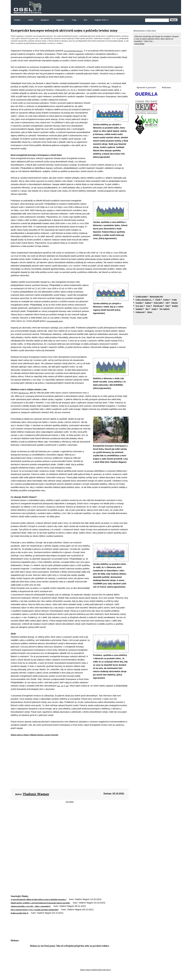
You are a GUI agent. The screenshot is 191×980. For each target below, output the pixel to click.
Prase (149, 306)
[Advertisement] (129, 7)
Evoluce (166, 300)
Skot (147, 309)
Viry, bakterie (165, 309)
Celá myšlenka (139, 44)
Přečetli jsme (158, 306)
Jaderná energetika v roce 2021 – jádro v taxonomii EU (31, 906)
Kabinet (148, 303)
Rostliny (175, 306)
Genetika (139, 303)
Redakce (17, 20)
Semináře (139, 309)
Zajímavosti (140, 312)
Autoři (31, 20)
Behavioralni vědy (156, 297)
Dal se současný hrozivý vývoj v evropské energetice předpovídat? (35, 910)
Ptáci (167, 306)
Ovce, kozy (140, 306)
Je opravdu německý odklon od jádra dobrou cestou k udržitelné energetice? (39, 900)
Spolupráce (45, 20)
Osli (167, 303)
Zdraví (150, 312)
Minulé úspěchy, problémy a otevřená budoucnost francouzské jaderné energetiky (41, 903)
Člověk (158, 300)
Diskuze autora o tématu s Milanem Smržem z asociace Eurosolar (35, 735)
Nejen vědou (158, 303)
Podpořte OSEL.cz (101, 20)
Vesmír (154, 309)
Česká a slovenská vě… (144, 300)
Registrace (60, 20)
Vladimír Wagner (36, 794)
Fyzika (174, 300)
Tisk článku (70, 802)
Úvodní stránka (141, 297)
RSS (85, 20)
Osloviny (175, 303)
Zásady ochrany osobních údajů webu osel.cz (95, 970)
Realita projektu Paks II (20, 913)
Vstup (74, 20)
